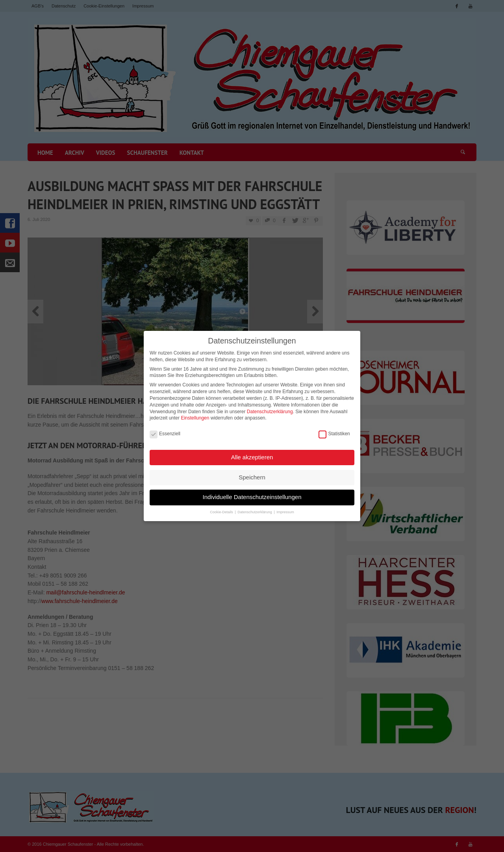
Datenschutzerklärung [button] (255, 509)
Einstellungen (195, 415)
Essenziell (165, 431)
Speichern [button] (252, 474)
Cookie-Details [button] (222, 509)
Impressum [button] (285, 509)
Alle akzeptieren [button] (252, 454)
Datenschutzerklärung (270, 408)
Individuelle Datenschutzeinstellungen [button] (252, 494)
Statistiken (334, 431)
